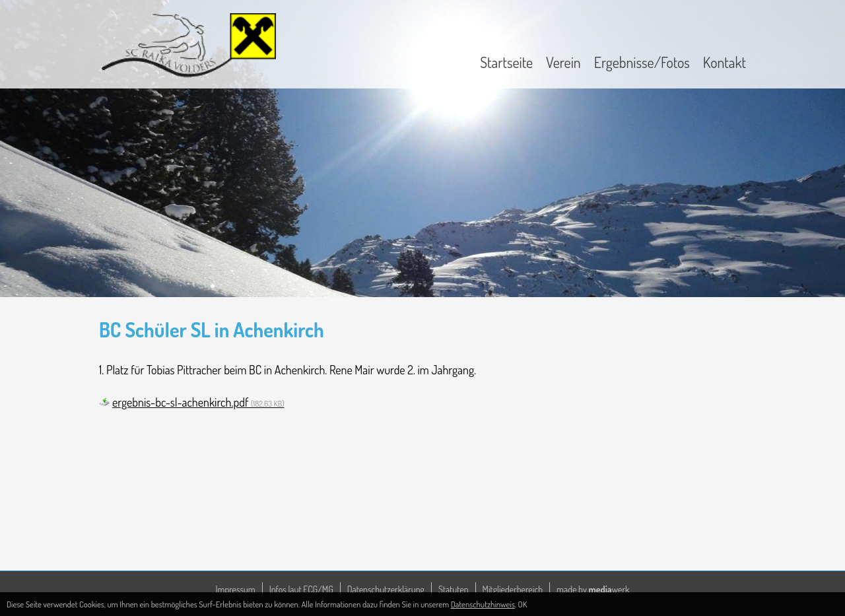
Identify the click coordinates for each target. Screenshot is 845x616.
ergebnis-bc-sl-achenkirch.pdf (198, 402)
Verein (563, 62)
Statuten (454, 589)
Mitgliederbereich (513, 589)
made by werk (593, 589)
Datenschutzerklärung (386, 589)
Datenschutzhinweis (483, 604)
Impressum (236, 589)
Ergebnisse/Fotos (642, 62)
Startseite (506, 62)
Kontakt (725, 62)
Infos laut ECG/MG (301, 589)
